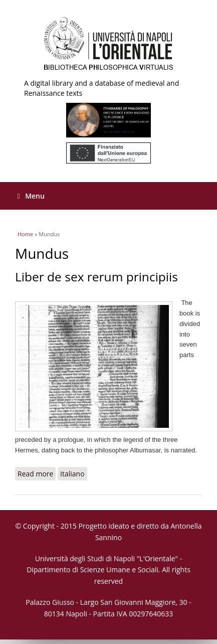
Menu (31, 196)
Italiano (72, 474)
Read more (37, 473)
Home (25, 234)
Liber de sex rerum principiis (96, 277)
